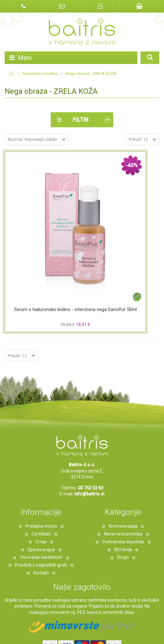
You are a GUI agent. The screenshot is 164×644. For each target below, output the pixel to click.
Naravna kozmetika (40, 74)
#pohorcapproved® (82, 636)
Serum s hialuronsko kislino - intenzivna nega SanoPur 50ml (42, 245)
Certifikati (41, 467)
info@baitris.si (89, 427)
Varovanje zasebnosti (41, 490)
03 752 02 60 (91, 421)
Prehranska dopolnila (123, 475)
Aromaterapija (123, 459)
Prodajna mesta (41, 459)
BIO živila (123, 482)
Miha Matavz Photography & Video (112, 630)
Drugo (123, 490)
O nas (41, 475)
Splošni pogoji (41, 482)
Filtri (70, 120)
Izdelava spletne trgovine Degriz (49, 630)
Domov (12, 74)
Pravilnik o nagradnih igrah (41, 498)
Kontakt (41, 506)
